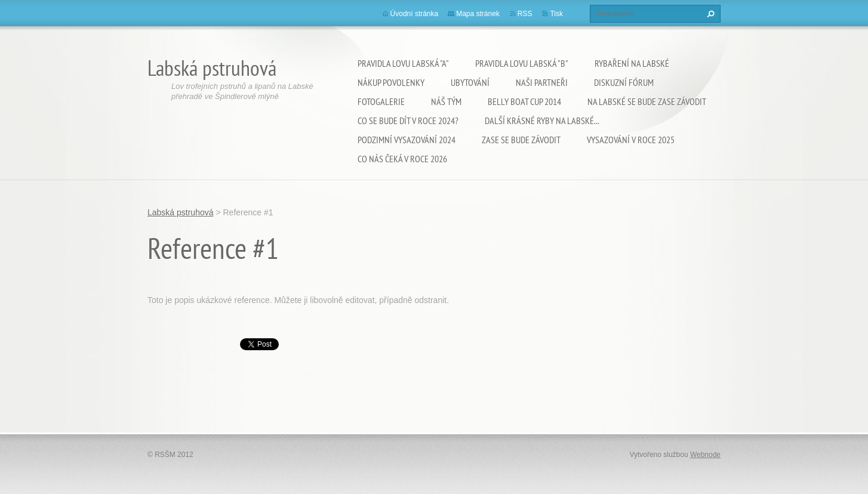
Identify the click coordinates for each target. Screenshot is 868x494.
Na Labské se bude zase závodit (647, 101)
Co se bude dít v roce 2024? (408, 121)
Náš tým (446, 101)
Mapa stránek (478, 14)
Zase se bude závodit (521, 140)
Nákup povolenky (391, 82)
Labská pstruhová (181, 212)
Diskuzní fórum (624, 82)
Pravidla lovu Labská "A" (403, 63)
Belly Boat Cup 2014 (524, 101)
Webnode (705, 455)
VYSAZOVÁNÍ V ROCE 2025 (631, 140)
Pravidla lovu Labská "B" (522, 63)
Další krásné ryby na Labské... (542, 121)
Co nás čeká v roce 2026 (402, 159)
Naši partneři (542, 82)
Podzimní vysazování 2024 (407, 140)
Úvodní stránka (415, 14)
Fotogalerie (381, 101)
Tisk (556, 14)
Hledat (709, 14)
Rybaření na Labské (632, 63)
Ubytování (470, 82)
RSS (525, 14)
